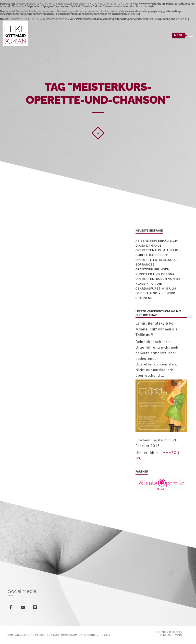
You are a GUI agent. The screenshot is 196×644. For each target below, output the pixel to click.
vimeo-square (36, 608)
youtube (24, 608)
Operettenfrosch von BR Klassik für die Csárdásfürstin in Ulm (158, 284)
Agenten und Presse (30, 635)
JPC (139, 458)
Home (10, 635)
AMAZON (171, 453)
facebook (12, 608)
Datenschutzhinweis (95, 635)
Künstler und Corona (155, 274)
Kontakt (53, 635)
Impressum (69, 635)
